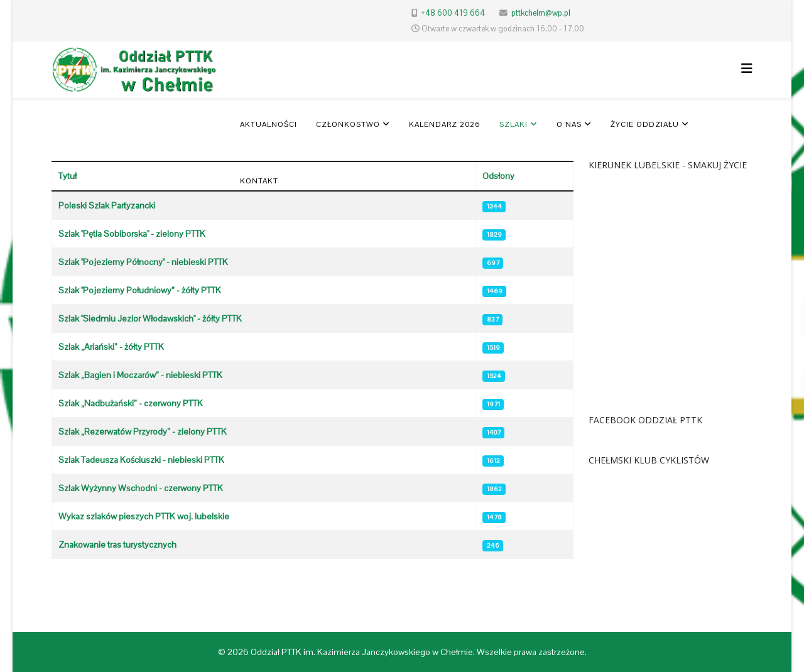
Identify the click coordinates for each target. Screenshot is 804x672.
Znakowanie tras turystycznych (117, 545)
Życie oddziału (645, 124)
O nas (569, 124)
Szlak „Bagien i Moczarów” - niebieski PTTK (140, 375)
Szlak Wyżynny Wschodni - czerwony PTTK (141, 488)
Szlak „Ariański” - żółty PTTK (111, 347)
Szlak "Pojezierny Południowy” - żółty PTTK (140, 290)
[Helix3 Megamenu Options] (747, 69)
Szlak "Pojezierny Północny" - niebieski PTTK (143, 262)
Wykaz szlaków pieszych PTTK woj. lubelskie (144, 516)
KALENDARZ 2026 (445, 124)
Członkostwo (348, 124)
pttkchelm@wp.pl (541, 13)
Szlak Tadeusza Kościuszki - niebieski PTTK (141, 460)
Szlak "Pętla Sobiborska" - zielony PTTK (132, 234)
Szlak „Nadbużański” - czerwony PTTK (131, 403)
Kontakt (259, 181)
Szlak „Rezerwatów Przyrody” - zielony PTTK (143, 431)
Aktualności (269, 124)
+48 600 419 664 (453, 13)
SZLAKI (513, 124)
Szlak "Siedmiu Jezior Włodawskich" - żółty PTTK (150, 318)
